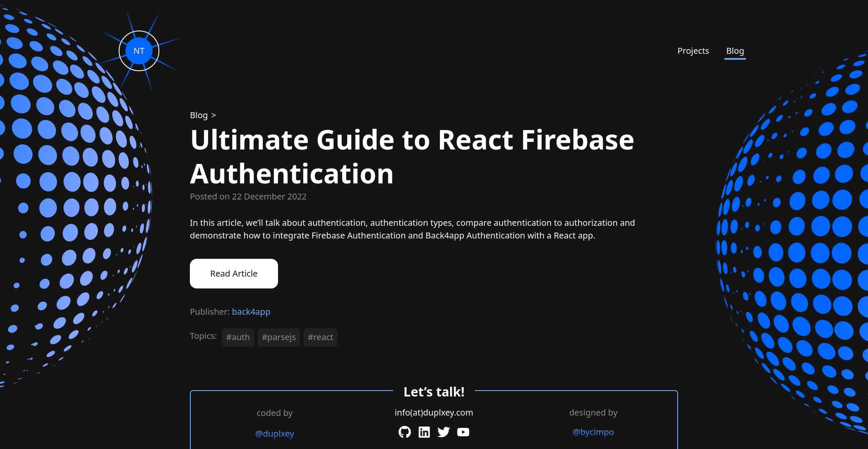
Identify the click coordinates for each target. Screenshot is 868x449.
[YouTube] (463, 432)
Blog (735, 51)
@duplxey (274, 434)
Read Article (234, 273)
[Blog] (200, 115)
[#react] (322, 339)
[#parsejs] (281, 339)
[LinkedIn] (424, 432)
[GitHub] (405, 432)
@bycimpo (593, 432)
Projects (694, 51)
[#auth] (240, 339)
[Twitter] (444, 432)
